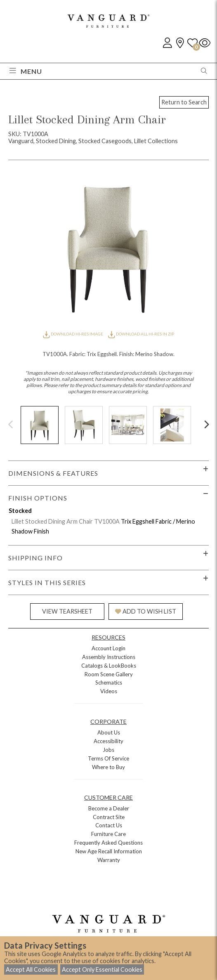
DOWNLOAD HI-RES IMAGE (73, 334)
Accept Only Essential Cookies (102, 969)
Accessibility (108, 741)
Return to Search (184, 102)
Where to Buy (108, 767)
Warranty (109, 860)
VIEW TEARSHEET (67, 611)
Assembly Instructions (109, 657)
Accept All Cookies (31, 969)
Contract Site (109, 817)
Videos (109, 691)
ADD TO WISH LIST (146, 611)
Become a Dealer (109, 808)
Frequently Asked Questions (108, 843)
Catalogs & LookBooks (109, 666)
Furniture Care (108, 834)
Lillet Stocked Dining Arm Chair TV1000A (66, 521)
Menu (26, 71)
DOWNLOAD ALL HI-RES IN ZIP (141, 334)
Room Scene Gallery (109, 674)
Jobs (108, 750)
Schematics (109, 682)
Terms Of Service (108, 758)
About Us (109, 732)
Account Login (108, 648)
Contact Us (109, 825)
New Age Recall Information (109, 851)
